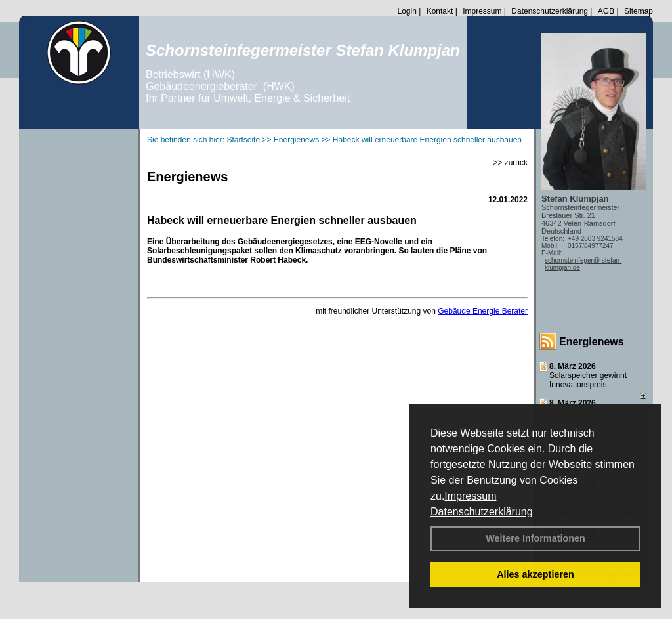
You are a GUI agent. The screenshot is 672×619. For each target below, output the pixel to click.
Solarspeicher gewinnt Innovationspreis (588, 380)
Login (407, 11)
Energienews (592, 342)
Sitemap (639, 11)
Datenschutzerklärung (482, 512)
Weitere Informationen (535, 538)
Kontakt (440, 11)
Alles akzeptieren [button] (535, 574)
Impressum (470, 496)
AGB (606, 11)
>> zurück (510, 163)
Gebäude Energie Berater (483, 311)
